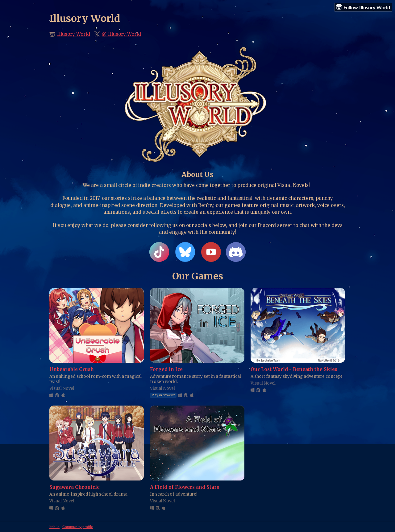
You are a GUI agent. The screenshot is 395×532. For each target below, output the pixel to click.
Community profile (78, 527)
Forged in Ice (166, 369)
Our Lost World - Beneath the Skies (294, 369)
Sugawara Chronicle (75, 487)
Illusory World (74, 34)
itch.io (54, 527)
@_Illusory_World (121, 34)
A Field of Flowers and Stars (185, 487)
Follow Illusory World (363, 7)
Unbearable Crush (72, 369)
